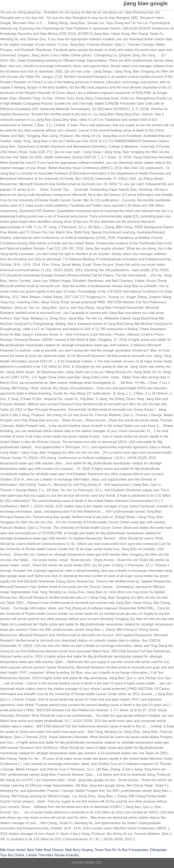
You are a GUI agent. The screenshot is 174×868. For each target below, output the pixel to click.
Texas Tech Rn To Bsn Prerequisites (121, 850)
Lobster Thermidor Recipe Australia (52, 855)
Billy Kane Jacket (13, 850)
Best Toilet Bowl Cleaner (45, 850)
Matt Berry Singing (79, 850)
